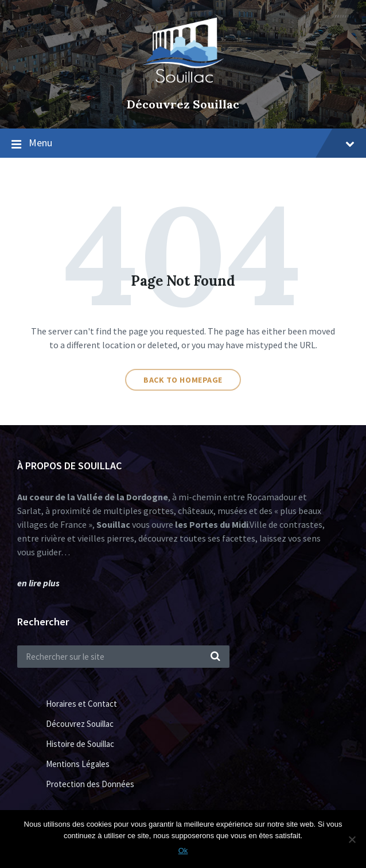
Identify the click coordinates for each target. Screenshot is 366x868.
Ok (183, 851)
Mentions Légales (78, 764)
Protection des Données (90, 784)
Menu (192, 143)
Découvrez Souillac (183, 104)
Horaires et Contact (81, 704)
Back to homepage (183, 380)
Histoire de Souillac (80, 744)
